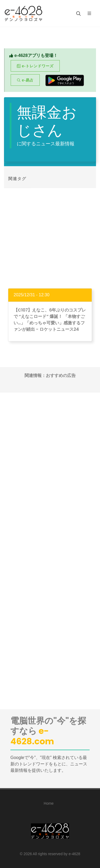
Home (49, 803)
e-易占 (25, 80)
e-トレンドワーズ (35, 66)
